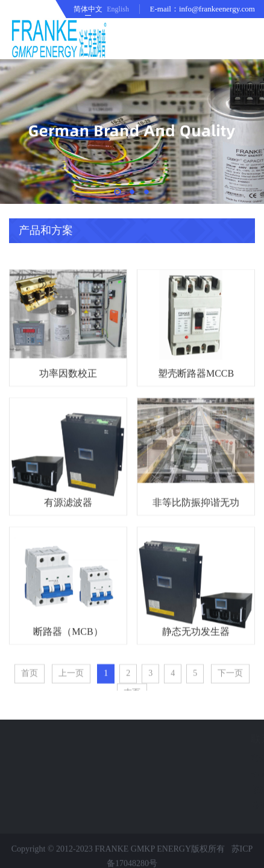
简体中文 (88, 9)
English (118, 9)
